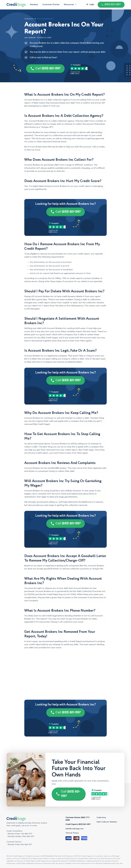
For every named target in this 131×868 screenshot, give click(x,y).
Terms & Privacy (72, 833)
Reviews (34, 4)
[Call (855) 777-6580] (111, 4)
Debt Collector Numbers (107, 822)
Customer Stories (51, 4)
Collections (101, 818)
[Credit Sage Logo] (16, 4)
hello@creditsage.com (75, 829)
